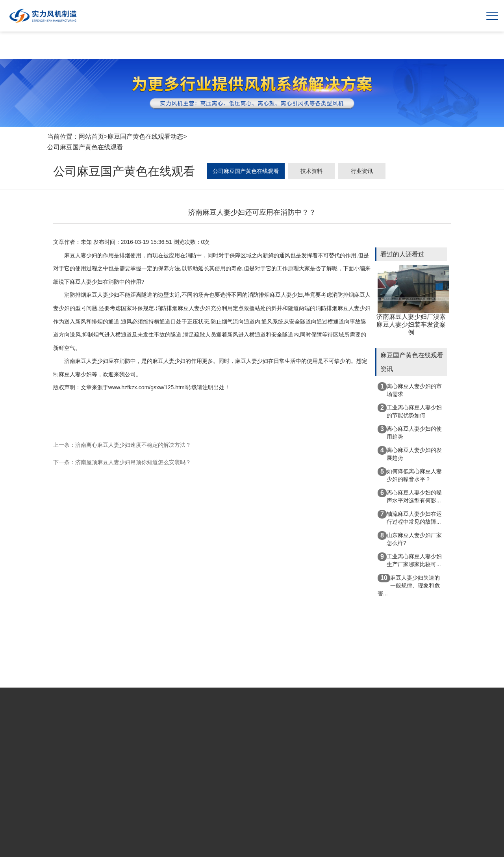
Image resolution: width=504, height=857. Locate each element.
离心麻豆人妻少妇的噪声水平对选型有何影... (410, 496)
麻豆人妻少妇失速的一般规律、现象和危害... (409, 585)
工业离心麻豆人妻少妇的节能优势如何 (410, 411)
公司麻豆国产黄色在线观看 (85, 147)
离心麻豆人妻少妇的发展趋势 (410, 454)
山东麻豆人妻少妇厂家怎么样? (410, 539)
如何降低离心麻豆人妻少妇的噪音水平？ (410, 475)
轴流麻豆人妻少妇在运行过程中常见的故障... (410, 517)
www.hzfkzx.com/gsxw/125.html (147, 387)
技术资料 (311, 171)
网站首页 (91, 137)
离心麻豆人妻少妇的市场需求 (410, 390)
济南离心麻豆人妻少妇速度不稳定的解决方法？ (133, 445)
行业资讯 (362, 171)
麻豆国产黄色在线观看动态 (145, 137)
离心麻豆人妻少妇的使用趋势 (410, 432)
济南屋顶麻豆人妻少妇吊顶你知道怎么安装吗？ (133, 462)
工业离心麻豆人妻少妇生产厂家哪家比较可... (410, 560)
